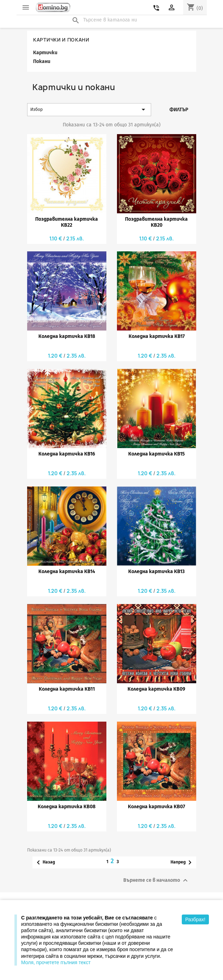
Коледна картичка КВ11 (67, 689)
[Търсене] (112, 20)
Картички (45, 53)
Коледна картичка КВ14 (67, 571)
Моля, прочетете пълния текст (56, 962)
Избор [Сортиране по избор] (89, 109)
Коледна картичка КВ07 (156, 807)
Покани (42, 61)
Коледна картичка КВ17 (157, 336)
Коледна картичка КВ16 (67, 454)
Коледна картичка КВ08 (67, 807)
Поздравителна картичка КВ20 (156, 222)
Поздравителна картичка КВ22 (67, 222)
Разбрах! (195, 919)
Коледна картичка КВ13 (156, 571)
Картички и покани (61, 40)
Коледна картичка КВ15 (156, 454)
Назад (45, 862)
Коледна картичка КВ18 (67, 336)
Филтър (179, 110)
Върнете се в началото (156, 880)
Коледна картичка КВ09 (156, 689)
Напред (182, 862)
